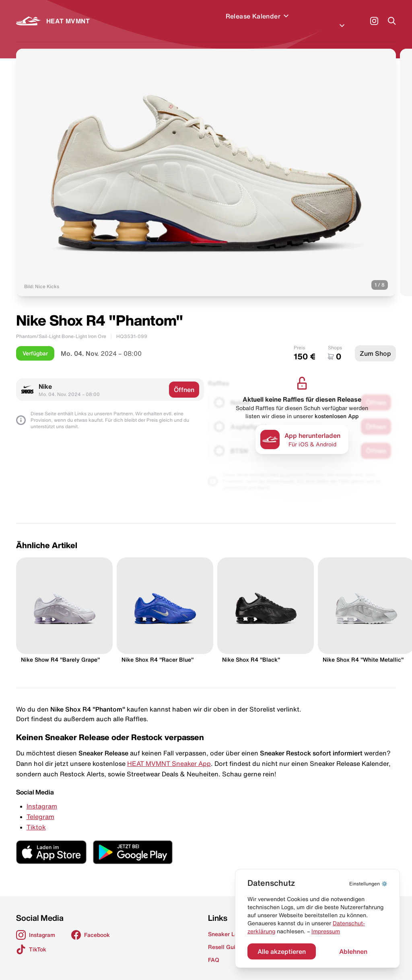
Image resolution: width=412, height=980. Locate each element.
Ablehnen (353, 951)
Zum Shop (375, 344)
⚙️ (368, 884)
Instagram (42, 796)
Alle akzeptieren (282, 951)
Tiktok (36, 817)
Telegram (40, 807)
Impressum (326, 931)
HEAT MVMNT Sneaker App (169, 754)
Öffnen (184, 380)
